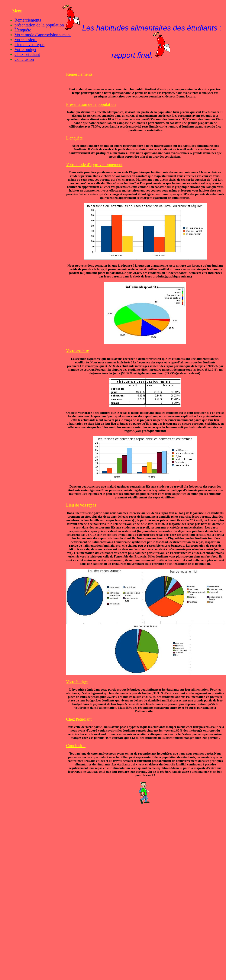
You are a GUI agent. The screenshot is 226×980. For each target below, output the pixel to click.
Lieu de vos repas (30, 45)
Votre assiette (26, 40)
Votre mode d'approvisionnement (43, 35)
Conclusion (24, 59)
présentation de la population (39, 25)
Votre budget (25, 49)
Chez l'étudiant (27, 54)
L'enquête (23, 30)
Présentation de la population (91, 104)
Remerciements (28, 20)
